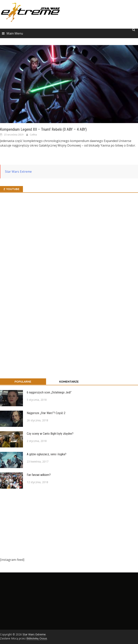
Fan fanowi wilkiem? (39, 475)
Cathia (33, 135)
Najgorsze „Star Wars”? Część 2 (46, 413)
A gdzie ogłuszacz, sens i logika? (47, 454)
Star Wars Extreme (18, 172)
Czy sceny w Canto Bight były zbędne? (50, 434)
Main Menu (15, 33)
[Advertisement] (67, 523)
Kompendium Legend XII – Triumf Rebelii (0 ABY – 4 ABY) (43, 129)
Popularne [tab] (23, 382)
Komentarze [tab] (69, 382)
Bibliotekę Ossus (37, 638)
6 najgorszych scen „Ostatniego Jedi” (49, 392)
